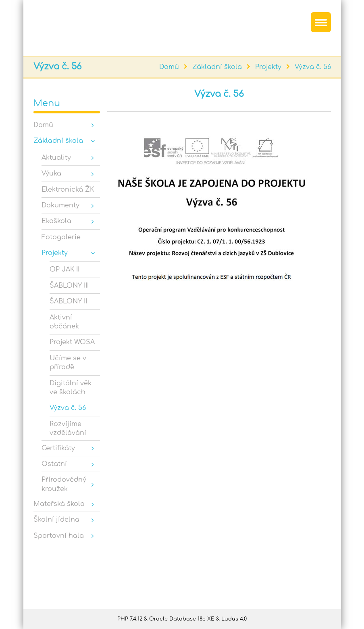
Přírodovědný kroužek (64, 484)
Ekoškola (56, 221)
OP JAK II (64, 270)
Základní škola (217, 67)
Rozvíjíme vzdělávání (68, 428)
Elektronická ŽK (68, 190)
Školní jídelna (56, 520)
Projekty (268, 67)
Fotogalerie (61, 237)
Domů (169, 67)
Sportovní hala (59, 536)
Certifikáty (58, 448)
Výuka (51, 173)
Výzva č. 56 (313, 67)
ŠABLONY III (69, 286)
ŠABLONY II (68, 301)
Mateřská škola (59, 504)
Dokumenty (60, 205)
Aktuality (56, 158)
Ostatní (54, 464)
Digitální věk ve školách (71, 388)
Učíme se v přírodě (68, 363)
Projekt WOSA (72, 342)
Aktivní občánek (64, 322)
